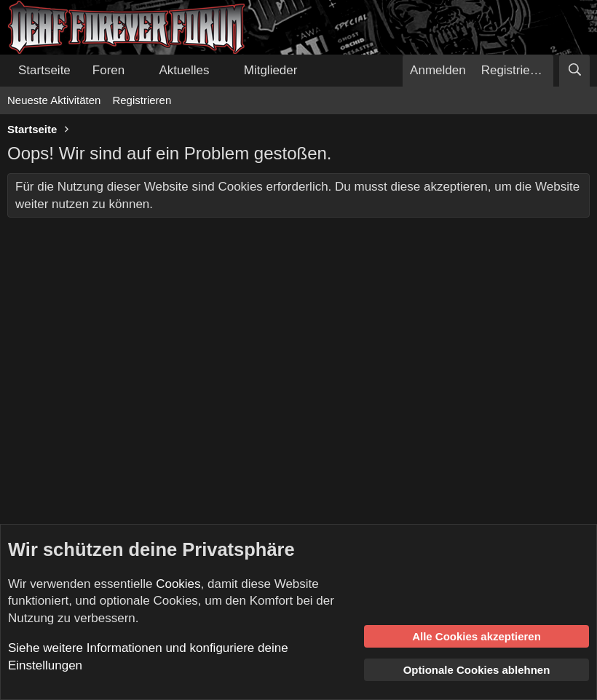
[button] (137, 71)
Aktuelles (185, 70)
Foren (108, 70)
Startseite (44, 70)
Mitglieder (271, 70)
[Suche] (574, 71)
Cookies (178, 584)
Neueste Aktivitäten (54, 100)
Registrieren (142, 100)
